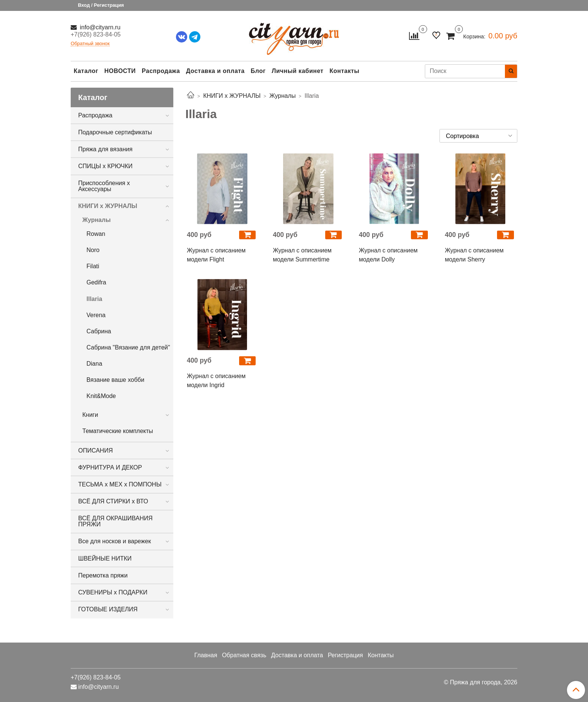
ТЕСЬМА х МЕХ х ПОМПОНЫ (120, 484)
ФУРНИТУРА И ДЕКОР (110, 467)
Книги (90, 415)
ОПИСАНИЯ (95, 451)
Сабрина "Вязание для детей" (128, 347)
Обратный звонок (90, 44)
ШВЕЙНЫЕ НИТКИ (105, 558)
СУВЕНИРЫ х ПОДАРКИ (113, 592)
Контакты (344, 71)
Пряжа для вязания (105, 149)
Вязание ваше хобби (115, 380)
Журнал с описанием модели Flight (216, 255)
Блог (258, 71)
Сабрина (99, 331)
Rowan (96, 234)
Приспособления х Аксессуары (104, 186)
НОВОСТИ (120, 71)
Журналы (96, 220)
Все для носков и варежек (114, 541)
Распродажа (161, 71)
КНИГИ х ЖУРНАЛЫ (108, 206)
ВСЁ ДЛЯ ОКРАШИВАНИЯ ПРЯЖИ (115, 521)
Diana (94, 364)
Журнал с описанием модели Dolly (388, 255)
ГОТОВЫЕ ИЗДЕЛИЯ (108, 609)
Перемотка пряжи (103, 575)
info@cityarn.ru (99, 27)
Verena (96, 315)
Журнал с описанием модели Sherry (474, 255)
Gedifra (96, 282)
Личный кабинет (298, 71)
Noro (93, 250)
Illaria (94, 299)
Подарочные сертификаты (115, 132)
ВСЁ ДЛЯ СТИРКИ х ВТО (113, 501)
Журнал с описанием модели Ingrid (216, 381)
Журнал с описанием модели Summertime (302, 255)
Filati (93, 266)
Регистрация (346, 655)
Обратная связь (244, 655)
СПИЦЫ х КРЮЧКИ (105, 166)
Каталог (86, 71)
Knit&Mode (101, 396)
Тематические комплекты (118, 431)
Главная (206, 655)
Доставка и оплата (215, 71)
